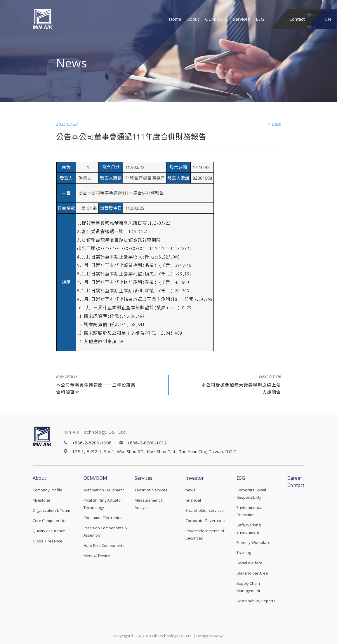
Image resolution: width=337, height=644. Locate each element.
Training (244, 553)
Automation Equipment (104, 490)
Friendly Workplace (253, 542)
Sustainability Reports (256, 601)
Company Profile (47, 490)
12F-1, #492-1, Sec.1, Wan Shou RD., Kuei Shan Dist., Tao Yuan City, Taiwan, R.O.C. (154, 451)
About (193, 19)
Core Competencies (50, 521)
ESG (260, 19)
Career (295, 478)
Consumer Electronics (103, 518)
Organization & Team (51, 510)
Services (242, 19)
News (190, 490)
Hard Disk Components (104, 545)
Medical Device (97, 556)
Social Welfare (249, 563)
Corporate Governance (206, 521)
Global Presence (47, 541)
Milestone (41, 500)
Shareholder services (205, 510)
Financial (193, 500)
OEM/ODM (216, 19)
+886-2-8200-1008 (92, 443)
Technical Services (151, 490)
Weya (219, 636)
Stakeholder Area (252, 573)
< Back (274, 124)
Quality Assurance (49, 531)
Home (175, 19)
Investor (195, 478)
